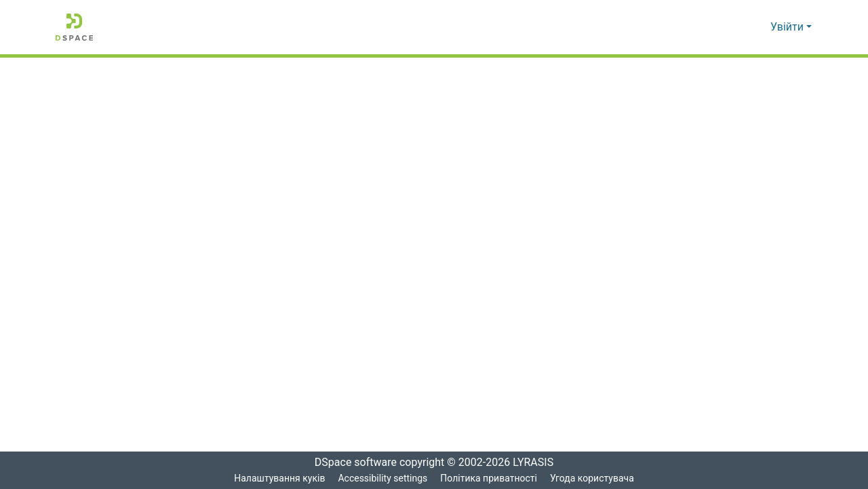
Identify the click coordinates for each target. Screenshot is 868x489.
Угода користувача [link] (593, 478)
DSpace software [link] (351, 463)
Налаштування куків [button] (278, 478)
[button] (74, 27)
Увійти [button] (788, 27)
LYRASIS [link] (537, 463)
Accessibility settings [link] (382, 478)
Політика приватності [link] (489, 478)
